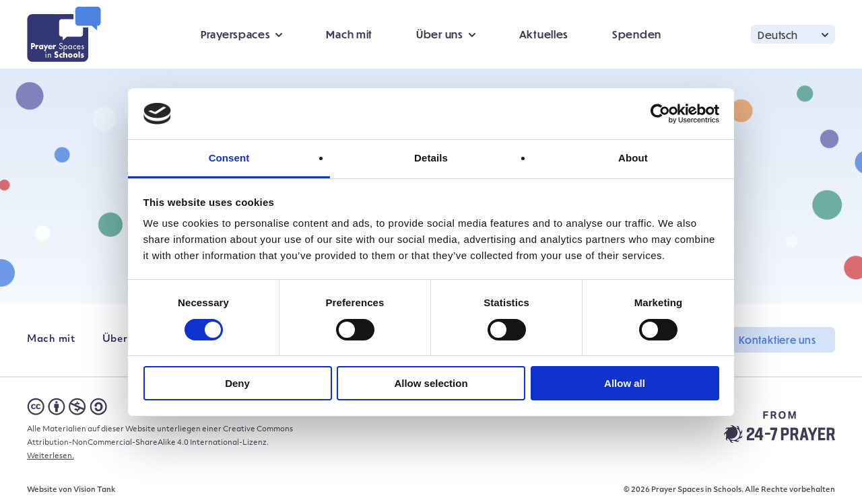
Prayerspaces (235, 34)
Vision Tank (94, 490)
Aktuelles (544, 34)
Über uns (440, 34)
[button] (793, 34)
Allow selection (431, 383)
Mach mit (349, 34)
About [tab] (633, 158)
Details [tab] (431, 158)
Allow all (625, 383)
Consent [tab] (229, 158)
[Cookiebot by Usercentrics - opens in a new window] (660, 114)
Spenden (637, 34)
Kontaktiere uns (777, 340)
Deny (237, 383)
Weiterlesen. (51, 457)
